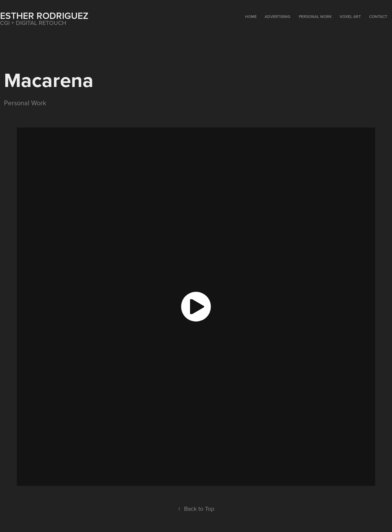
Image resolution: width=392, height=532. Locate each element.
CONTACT (378, 16)
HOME (251, 16)
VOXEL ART (350, 16)
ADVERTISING (278, 16)
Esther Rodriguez (44, 16)
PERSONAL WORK (315, 16)
